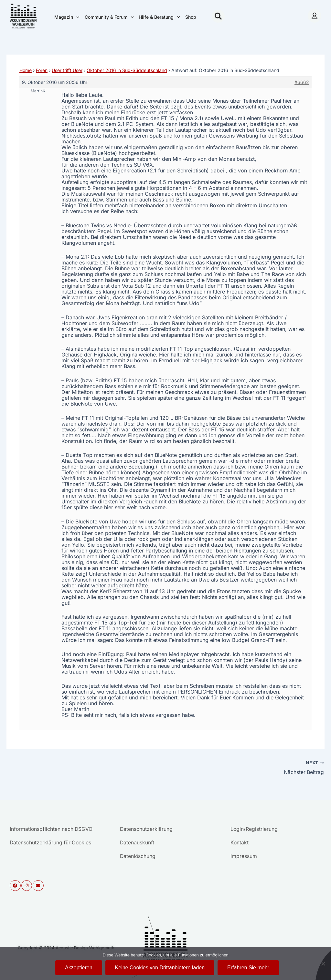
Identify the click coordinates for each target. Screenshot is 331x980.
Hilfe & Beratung (159, 17)
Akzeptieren (79, 968)
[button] (218, 16)
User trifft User (67, 70)
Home (26, 70)
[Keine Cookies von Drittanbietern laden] (323, 964)
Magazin (67, 17)
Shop (191, 17)
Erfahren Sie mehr (248, 968)
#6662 (302, 82)
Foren (42, 70)
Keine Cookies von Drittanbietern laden (160, 968)
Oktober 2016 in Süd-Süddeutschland (127, 70)
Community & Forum (109, 17)
